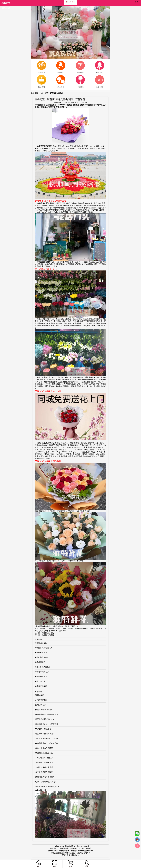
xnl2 (40, 790)
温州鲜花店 (40, 695)
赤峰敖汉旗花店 (41, 686)
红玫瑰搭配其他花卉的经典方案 (47, 787)
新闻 (69, 855)
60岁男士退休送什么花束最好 (47, 724)
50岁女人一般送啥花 (43, 729)
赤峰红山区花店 (48, 633)
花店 (41, 93)
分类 (55, 864)
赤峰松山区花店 (48, 635)
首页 (39, 864)
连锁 (46, 93)
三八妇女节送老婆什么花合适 (47, 738)
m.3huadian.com (65, 103)
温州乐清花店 (40, 705)
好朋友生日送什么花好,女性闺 (47, 714)
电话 (86, 864)
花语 (73, 855)
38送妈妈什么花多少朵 (44, 753)
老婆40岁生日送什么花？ (45, 734)
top (137, 846)
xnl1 (36, 790)
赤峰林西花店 (40, 662)
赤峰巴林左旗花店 (42, 653)
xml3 (44, 790)
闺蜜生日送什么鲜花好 (44, 710)
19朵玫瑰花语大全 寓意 (44, 767)
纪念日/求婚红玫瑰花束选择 (46, 782)
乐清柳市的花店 (41, 700)
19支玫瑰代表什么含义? (45, 777)
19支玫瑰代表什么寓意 (44, 772)
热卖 (70, 864)
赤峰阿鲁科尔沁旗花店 (43, 648)
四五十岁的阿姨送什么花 (45, 719)
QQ (137, 840)
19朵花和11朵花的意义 (44, 762)
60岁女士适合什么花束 (44, 748)
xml (78, 855)
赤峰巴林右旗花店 (42, 657)
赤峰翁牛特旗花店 (42, 672)
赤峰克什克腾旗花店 (43, 667)
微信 (137, 834)
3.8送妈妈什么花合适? (44, 758)
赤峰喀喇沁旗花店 (42, 677)
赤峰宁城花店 (40, 681)
